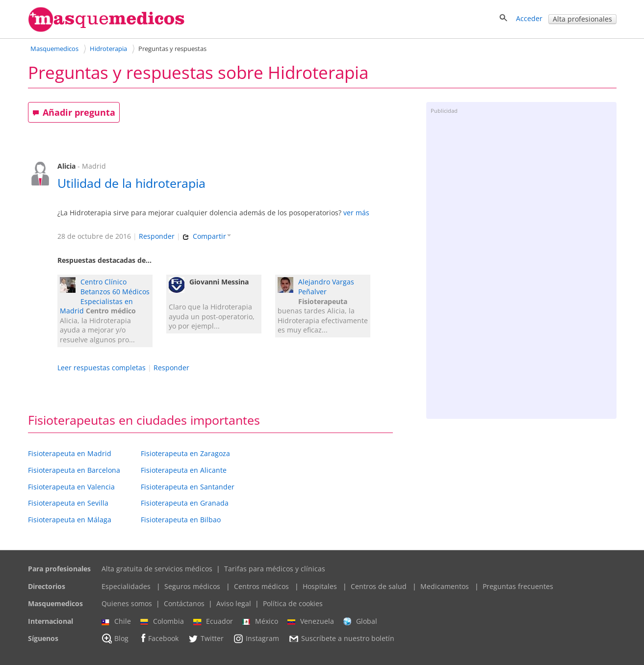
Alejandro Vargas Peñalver (326, 287)
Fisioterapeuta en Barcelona (74, 470)
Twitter (206, 639)
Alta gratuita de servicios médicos (157, 569)
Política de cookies (293, 603)
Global (360, 621)
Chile (116, 621)
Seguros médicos (192, 586)
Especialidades (126, 586)
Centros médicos (261, 586)
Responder (157, 236)
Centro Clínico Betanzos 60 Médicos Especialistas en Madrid (105, 296)
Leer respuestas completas (102, 368)
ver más (356, 213)
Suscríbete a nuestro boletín (341, 639)
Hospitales (320, 586)
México (260, 621)
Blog (115, 639)
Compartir (207, 236)
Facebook (158, 638)
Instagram (256, 639)
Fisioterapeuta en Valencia (71, 487)
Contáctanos (184, 603)
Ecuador (213, 621)
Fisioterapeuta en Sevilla (68, 503)
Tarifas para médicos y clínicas (275, 569)
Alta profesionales (582, 19)
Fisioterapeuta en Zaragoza (185, 453)
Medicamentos (445, 586)
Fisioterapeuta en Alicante (184, 470)
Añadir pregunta (74, 112)
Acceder (529, 18)
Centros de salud (379, 586)
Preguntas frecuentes (518, 586)
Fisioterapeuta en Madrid (70, 453)
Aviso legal (234, 603)
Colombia (162, 621)
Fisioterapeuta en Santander (188, 487)
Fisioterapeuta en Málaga (70, 520)
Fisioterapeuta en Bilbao (181, 520)
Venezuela (311, 621)
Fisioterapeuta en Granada (185, 503)
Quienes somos (127, 603)
